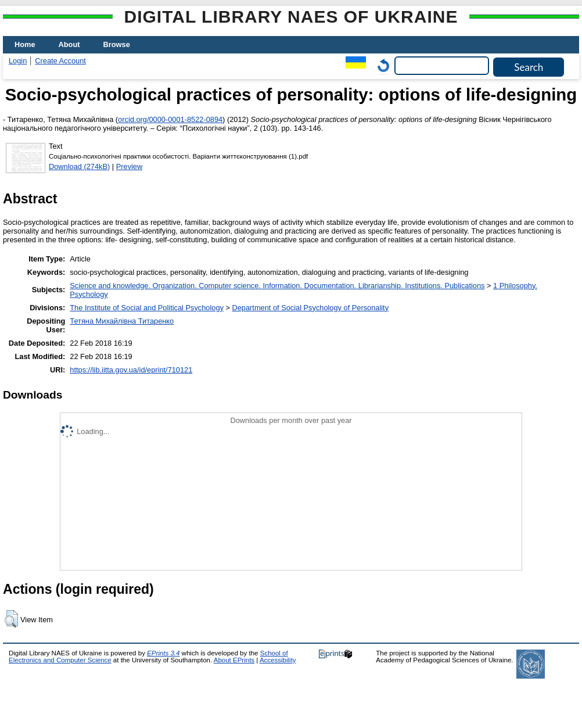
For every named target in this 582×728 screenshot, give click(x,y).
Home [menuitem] (25, 44)
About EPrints (234, 660)
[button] (11, 619)
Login (18, 61)
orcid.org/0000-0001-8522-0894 (170, 119)
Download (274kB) (79, 166)
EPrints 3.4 (163, 653)
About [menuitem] (69, 44)
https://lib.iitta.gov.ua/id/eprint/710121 (131, 370)
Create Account (60, 61)
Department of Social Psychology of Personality (311, 308)
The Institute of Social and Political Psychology (147, 308)
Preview (130, 166)
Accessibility (278, 660)
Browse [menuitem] (117, 44)
